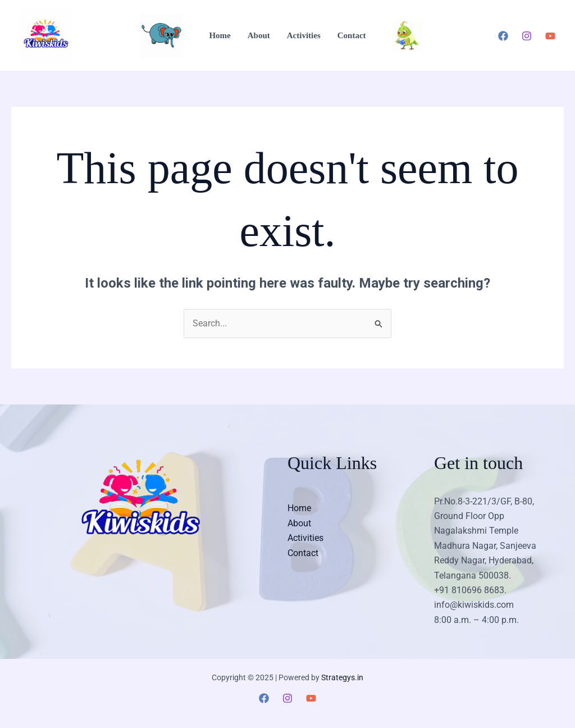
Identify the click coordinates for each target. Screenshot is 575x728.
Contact (352, 35)
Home (220, 35)
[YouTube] (550, 36)
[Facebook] (503, 36)
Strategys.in (342, 677)
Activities (304, 35)
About (259, 35)
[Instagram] (527, 36)
